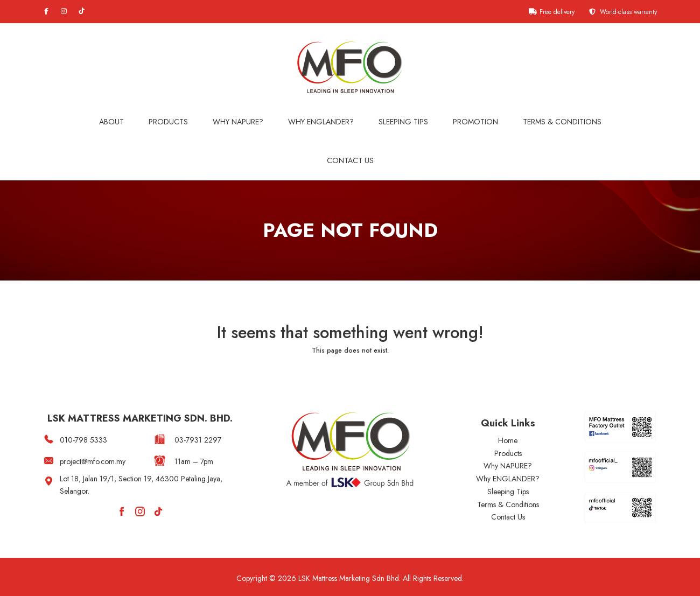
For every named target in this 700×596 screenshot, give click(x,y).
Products (168, 122)
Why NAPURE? (238, 122)
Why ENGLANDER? (508, 479)
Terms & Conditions (562, 122)
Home (508, 440)
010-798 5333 (83, 440)
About (111, 122)
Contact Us (350, 160)
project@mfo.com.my (93, 461)
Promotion (475, 122)
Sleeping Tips (403, 122)
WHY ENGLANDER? (321, 122)
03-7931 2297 (198, 440)
